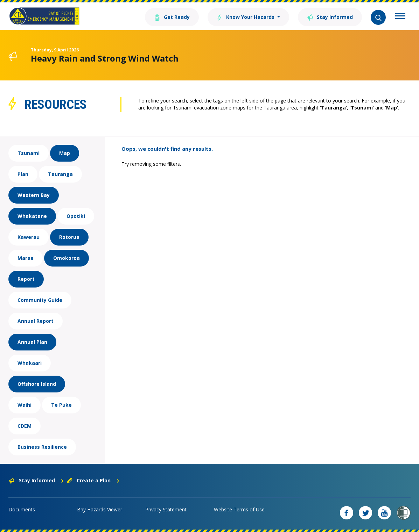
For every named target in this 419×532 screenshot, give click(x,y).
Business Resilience (42, 447)
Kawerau (29, 237)
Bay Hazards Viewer (100, 509)
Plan (23, 174)
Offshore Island (37, 384)
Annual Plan (32, 342)
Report (26, 279)
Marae (26, 258)
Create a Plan (93, 480)
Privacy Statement (166, 509)
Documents (22, 509)
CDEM (25, 426)
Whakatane (32, 216)
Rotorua (69, 237)
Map (65, 153)
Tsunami (29, 153)
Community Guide (40, 300)
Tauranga (60, 174)
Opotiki (76, 216)
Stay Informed (330, 17)
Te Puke (61, 405)
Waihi (25, 405)
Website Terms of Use (239, 509)
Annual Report (36, 321)
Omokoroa (67, 258)
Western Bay (34, 195)
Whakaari (30, 363)
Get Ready (172, 17)
